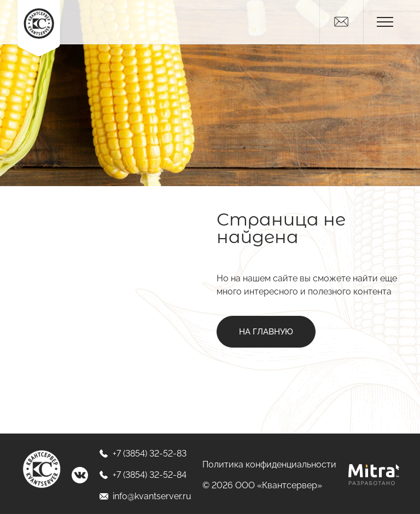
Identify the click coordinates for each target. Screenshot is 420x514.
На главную (266, 332)
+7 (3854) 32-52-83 (143, 454)
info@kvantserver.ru (145, 496)
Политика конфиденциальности (269, 464)
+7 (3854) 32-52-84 (143, 475)
